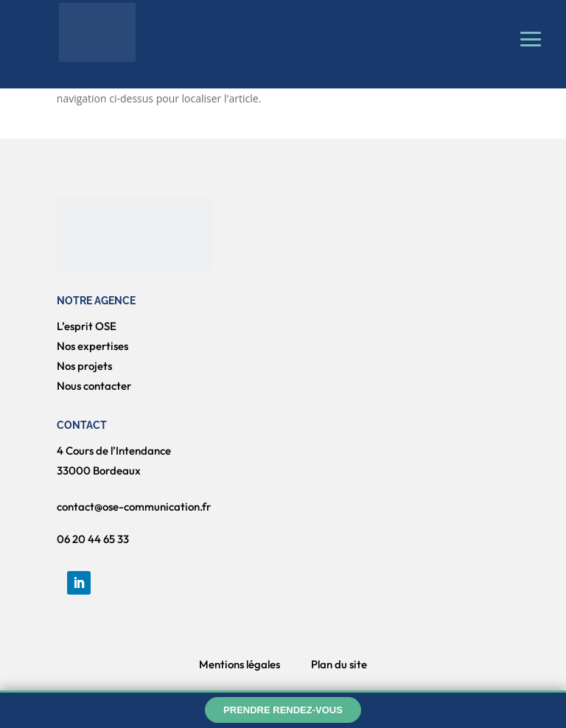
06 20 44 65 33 (93, 539)
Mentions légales (240, 664)
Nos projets (84, 366)
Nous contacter (94, 386)
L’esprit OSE (87, 326)
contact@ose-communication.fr (134, 507)
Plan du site (339, 664)
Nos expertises (92, 346)
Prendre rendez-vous (283, 710)
